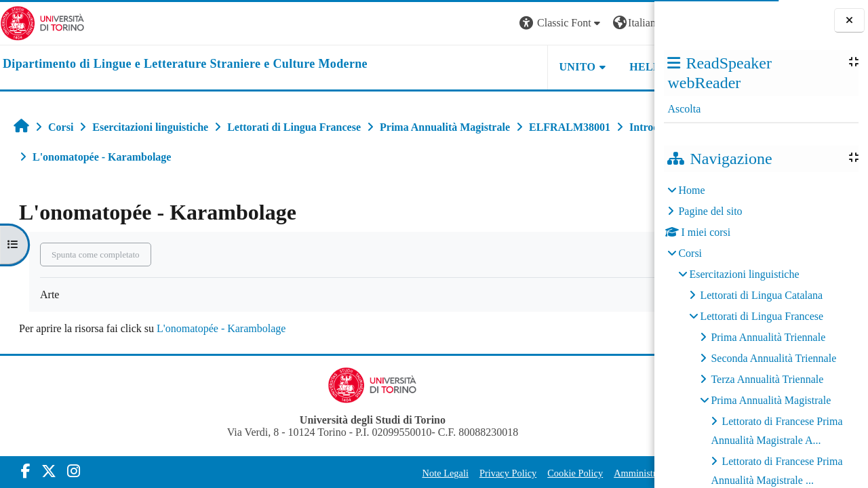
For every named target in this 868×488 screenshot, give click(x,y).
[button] (471, 23)
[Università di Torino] (42, 22)
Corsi (690, 253)
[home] (185, 64)
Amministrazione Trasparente (581, 473)
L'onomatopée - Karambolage (221, 328)
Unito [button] (487, 67)
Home (691, 190)
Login (631, 23)
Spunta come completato (96, 255)
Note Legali (355, 473)
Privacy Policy (417, 473)
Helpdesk (569, 67)
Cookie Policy (484, 473)
